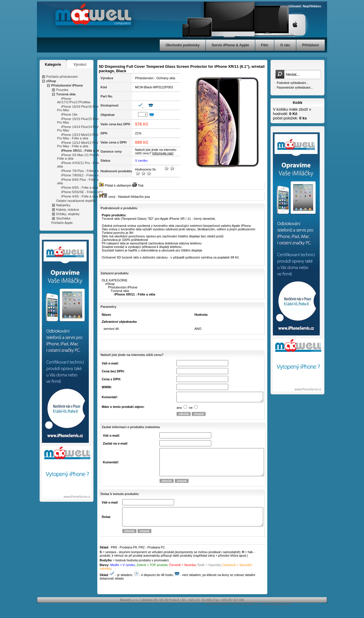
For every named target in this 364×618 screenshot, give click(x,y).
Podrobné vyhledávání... (292, 83)
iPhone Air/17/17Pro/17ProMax (74, 100)
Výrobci (80, 65)
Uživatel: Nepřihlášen (305, 6)
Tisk (141, 185)
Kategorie (53, 65)
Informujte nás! (163, 153)
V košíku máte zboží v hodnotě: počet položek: (292, 114)
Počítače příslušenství (62, 77)
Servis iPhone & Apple (230, 45)
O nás (285, 45)
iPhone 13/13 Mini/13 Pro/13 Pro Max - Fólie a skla (80, 136)
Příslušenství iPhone (67, 85)
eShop (51, 81)
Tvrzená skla (66, 94)
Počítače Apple (62, 223)
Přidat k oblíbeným (118, 185)
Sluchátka (63, 218)
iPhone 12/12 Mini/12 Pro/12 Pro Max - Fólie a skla (80, 144)
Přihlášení (311, 45)
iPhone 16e (69, 114)
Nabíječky (63, 205)
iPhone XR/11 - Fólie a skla (82, 151)
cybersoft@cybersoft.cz (276, 615)
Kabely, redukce (68, 210)
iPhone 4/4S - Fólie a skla (80, 196)
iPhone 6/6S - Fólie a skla (80, 188)
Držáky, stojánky (68, 214)
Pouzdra (62, 90)
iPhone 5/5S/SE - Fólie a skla (82, 192)
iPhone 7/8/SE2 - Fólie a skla (82, 175)
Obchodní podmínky (183, 45)
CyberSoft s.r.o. (249, 615)
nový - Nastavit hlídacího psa (129, 197)
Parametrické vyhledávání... (295, 88)
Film (265, 45)
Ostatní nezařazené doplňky (76, 201)
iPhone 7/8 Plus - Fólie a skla (82, 171)
